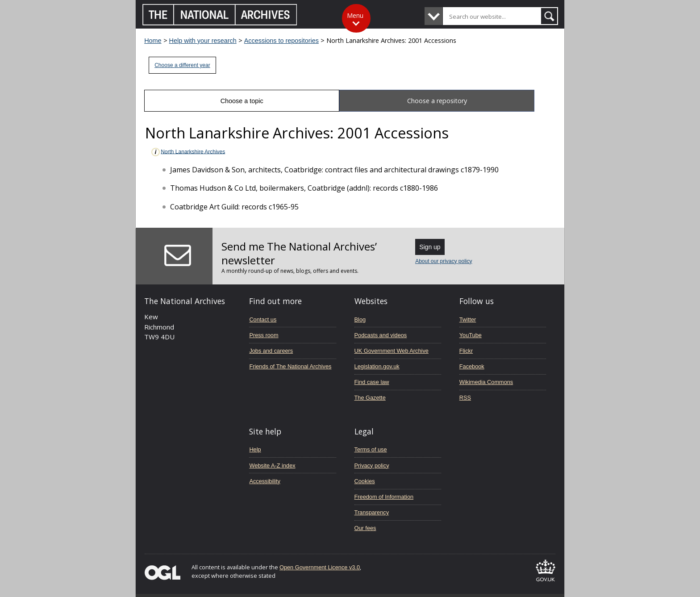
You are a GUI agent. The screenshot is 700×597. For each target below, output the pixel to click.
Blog (360, 319)
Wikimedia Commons (486, 382)
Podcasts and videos (381, 335)
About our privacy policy (444, 261)
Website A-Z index (272, 465)
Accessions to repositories (281, 41)
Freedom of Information (384, 497)
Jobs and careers (271, 351)
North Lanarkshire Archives (188, 152)
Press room (264, 335)
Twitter (468, 319)
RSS (465, 398)
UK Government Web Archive (392, 351)
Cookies (365, 481)
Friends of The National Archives (290, 366)
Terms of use (371, 449)
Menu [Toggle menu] (355, 15)
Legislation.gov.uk (377, 366)
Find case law (372, 382)
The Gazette (370, 398)
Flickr (466, 351)
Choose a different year (182, 65)
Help (255, 449)
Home (153, 41)
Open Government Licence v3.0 (320, 567)
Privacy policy (372, 465)
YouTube (471, 335)
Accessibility (265, 481)
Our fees (365, 528)
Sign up (430, 247)
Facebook (472, 366)
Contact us (263, 319)
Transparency (372, 512)
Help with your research (203, 41)
